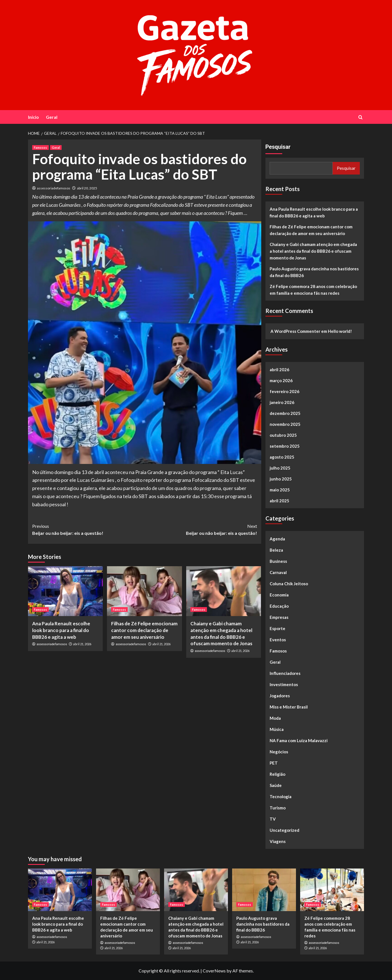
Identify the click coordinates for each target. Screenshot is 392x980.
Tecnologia (281, 796)
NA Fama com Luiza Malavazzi (299, 740)
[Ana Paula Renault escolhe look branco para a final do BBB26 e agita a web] (65, 591)
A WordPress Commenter (295, 331)
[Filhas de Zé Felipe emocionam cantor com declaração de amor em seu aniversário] (144, 591)
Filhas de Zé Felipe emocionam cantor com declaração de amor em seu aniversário (144, 630)
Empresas (279, 617)
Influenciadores (285, 673)
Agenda (277, 539)
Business (278, 561)
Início (33, 117)
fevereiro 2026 (284, 391)
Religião (277, 774)
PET (274, 763)
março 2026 (281, 380)
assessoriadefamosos (54, 188)
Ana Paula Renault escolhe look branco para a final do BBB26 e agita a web (61, 630)
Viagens (278, 841)
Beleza (276, 550)
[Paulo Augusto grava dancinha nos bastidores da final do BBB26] (264, 890)
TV (273, 819)
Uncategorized (284, 830)
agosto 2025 (282, 457)
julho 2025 (280, 468)
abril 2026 (279, 370)
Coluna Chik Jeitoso (289, 584)
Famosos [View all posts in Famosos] (40, 148)
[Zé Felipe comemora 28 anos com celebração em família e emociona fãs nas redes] (332, 890)
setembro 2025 (285, 446)
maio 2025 (280, 490)
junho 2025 (281, 479)
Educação (279, 606)
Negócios (279, 752)
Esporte (277, 628)
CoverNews (214, 971)
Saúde (276, 785)
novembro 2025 (285, 424)
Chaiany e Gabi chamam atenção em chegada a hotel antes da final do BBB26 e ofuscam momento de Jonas (313, 251)
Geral (52, 117)
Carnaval (278, 572)
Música (277, 729)
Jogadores (280, 696)
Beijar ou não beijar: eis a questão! (88, 529)
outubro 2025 (283, 435)
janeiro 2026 (282, 402)
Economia (279, 595)
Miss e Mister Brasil (289, 707)
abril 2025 (279, 501)
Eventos (278, 640)
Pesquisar (278, 147)
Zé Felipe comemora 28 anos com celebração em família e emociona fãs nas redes (313, 290)
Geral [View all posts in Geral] (56, 148)
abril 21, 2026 (82, 644)
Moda (275, 718)
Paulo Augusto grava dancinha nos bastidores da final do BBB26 (314, 272)
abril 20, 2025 (87, 188)
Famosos (278, 651)
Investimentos (284, 684)
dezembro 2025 (285, 413)
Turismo (278, 808)
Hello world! (340, 331)
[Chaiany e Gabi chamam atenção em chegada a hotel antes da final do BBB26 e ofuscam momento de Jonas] (224, 591)
